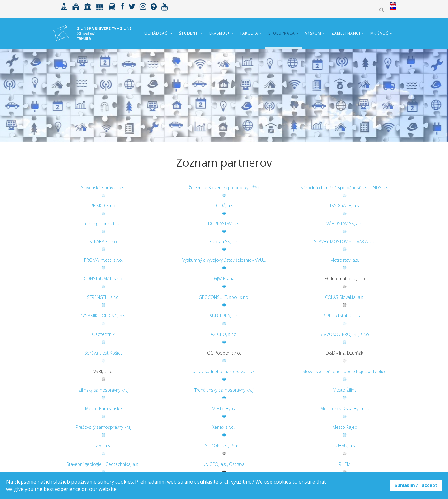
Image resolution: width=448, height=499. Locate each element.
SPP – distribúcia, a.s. (345, 316)
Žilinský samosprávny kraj (104, 390)
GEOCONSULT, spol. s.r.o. (224, 297)
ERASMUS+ (220, 33)
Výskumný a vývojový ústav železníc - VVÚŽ (224, 260)
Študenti (189, 33)
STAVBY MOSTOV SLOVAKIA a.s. (345, 241)
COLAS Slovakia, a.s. (345, 297)
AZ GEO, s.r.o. (224, 334)
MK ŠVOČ (380, 33)
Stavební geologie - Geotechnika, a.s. (103, 464)
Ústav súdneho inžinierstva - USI (224, 371)
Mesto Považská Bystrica (345, 409)
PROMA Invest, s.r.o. (103, 260)
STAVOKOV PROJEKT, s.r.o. (345, 334)
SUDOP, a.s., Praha (223, 446)
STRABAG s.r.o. (104, 241)
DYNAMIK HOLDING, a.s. (103, 316)
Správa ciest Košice (104, 353)
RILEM (345, 464)
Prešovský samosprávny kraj (104, 427)
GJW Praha (224, 279)
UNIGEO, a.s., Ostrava (223, 464)
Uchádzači (157, 33)
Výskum (313, 33)
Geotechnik (103, 334)
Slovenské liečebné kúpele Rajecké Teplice (345, 371)
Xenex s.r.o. (223, 427)
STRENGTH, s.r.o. (103, 297)
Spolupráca (282, 33)
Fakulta (249, 33)
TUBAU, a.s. (345, 446)
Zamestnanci (346, 33)
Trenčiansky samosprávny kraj (224, 390)
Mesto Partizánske (103, 409)
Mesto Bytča (224, 409)
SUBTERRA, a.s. (224, 316)
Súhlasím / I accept (416, 485)
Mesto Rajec (345, 427)
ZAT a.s (103, 446)
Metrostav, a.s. (345, 260)
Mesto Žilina (345, 390)
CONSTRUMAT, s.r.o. (103, 279)
